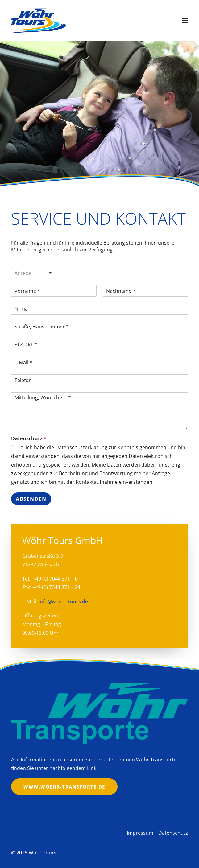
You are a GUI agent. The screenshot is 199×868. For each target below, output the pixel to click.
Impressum (140, 833)
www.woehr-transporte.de (64, 787)
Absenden (31, 499)
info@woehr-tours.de (63, 601)
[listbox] (33, 273)
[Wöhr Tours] (39, 21)
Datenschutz (29, 439)
